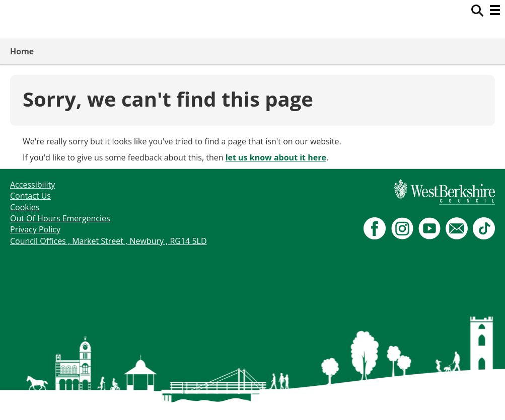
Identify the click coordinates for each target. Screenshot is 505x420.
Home (22, 51)
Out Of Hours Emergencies (60, 218)
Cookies (25, 207)
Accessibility (32, 185)
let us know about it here (276, 157)
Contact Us (30, 196)
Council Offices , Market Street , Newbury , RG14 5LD (109, 241)
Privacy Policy (35, 229)
